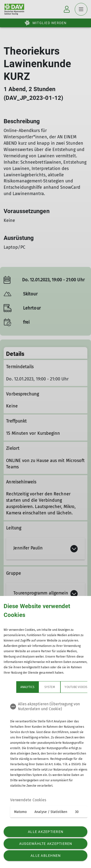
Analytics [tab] (15, 687)
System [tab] (37, 687)
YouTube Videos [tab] (63, 687)
